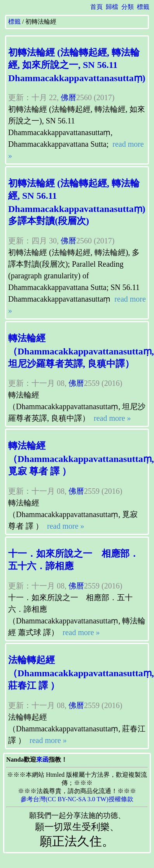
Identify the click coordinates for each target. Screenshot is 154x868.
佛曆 (68, 97)
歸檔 (112, 7)
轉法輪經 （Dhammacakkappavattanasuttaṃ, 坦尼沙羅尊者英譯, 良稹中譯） (81, 351)
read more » (111, 418)
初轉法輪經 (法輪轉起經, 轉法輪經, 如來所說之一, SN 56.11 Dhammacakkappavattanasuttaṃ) (77, 65)
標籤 (143, 7)
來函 (42, 759)
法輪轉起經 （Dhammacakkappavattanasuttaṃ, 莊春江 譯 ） (81, 673)
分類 (128, 7)
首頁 (96, 7)
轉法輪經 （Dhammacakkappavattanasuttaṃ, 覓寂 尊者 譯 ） (81, 458)
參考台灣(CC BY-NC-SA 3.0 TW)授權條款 (77, 799)
